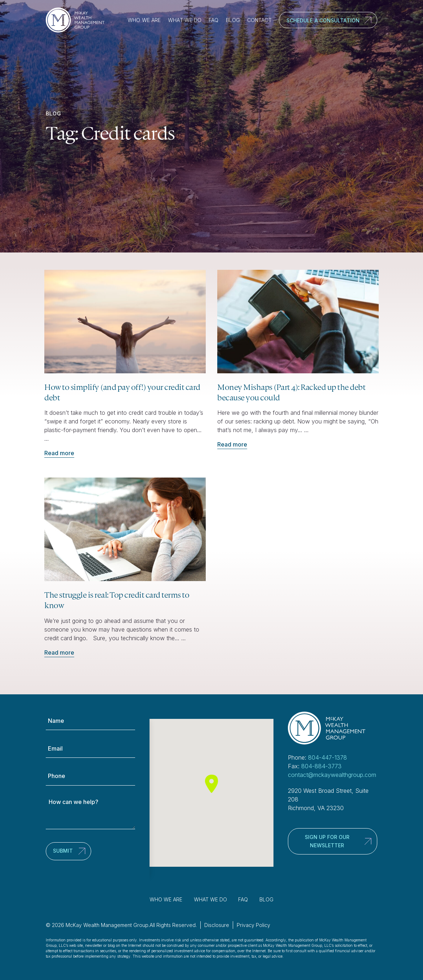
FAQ (213, 20)
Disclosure (217, 925)
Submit (63, 851)
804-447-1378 (328, 757)
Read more (59, 453)
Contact (259, 20)
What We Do (185, 20)
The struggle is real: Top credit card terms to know (117, 600)
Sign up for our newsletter (327, 841)
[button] (211, 784)
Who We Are (144, 20)
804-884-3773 (321, 766)
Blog (233, 20)
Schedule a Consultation (323, 20)
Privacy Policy (253, 925)
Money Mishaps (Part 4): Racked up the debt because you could (291, 392)
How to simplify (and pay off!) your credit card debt (122, 392)
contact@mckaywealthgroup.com (332, 775)
